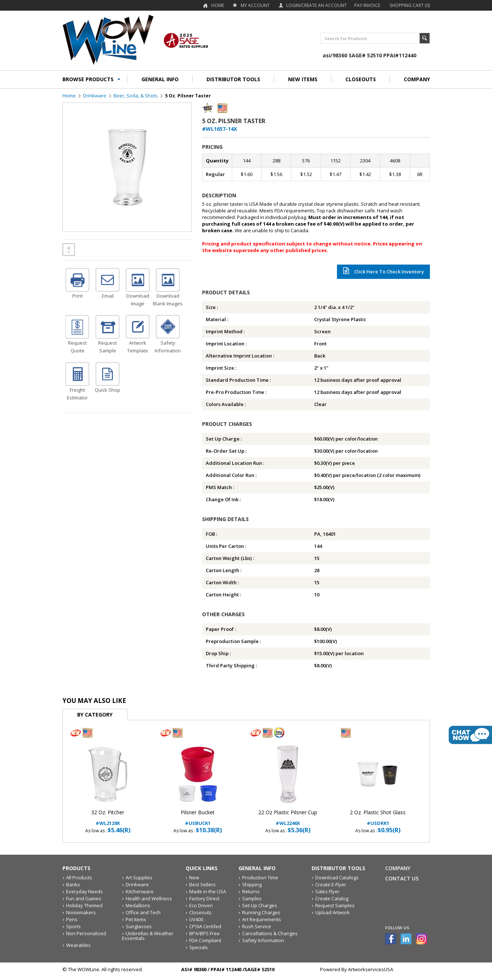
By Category (95, 715)
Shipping (252, 884)
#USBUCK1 (198, 818)
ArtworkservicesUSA (371, 969)
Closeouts (200, 912)
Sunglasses (139, 926)
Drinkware (95, 96)
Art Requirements (262, 919)
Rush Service (257, 926)
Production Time (260, 877)
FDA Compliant (205, 940)
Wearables (78, 945)
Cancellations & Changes (270, 933)
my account (255, 5)
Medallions (138, 905)
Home (218, 5)
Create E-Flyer (331, 884)
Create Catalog (332, 898)
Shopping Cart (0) (410, 5)
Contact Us (402, 878)
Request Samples (335, 905)
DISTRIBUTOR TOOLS (233, 79)
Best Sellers (202, 884)
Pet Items (136, 919)
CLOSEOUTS (361, 79)
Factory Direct (204, 898)
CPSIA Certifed (205, 926)
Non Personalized (86, 933)
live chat (470, 735)
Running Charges (261, 912)
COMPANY (417, 79)
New (194, 877)
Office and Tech (143, 912)
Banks (73, 884)
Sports (73, 926)
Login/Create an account (317, 5)
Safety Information (263, 940)
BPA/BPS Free (204, 933)
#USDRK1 (378, 818)
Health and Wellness (149, 898)
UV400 (196, 919)
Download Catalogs (337, 877)
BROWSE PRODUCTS (88, 79)
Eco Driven (201, 905)
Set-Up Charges (260, 905)
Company (398, 868)
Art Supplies (139, 877)
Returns (251, 891)
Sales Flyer (327, 891)
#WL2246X (288, 818)
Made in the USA (208, 891)
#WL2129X (108, 818)
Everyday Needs (85, 891)
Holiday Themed (84, 905)
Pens (72, 919)
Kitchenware (140, 891)
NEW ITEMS (303, 79)
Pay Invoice (367, 5)
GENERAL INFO (160, 79)
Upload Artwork (333, 912)
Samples (252, 898)
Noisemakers (81, 912)
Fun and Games (84, 898)
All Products (79, 877)
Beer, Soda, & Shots (136, 96)
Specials (199, 947)
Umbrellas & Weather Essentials (148, 936)
